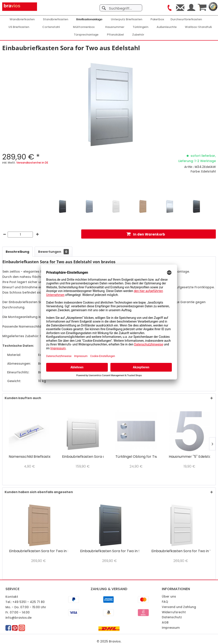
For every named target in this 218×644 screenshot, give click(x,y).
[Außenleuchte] (167, 27)
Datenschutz (172, 617)
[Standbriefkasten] (56, 19)
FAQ (165, 602)
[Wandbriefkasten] (22, 19)
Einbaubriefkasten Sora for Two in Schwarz (110, 551)
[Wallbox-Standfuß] (198, 27)
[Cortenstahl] (51, 27)
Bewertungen (53, 252)
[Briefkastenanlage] (90, 19)
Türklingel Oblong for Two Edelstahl (136, 457)
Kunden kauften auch (23, 398)
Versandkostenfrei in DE (32, 163)
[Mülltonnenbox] (84, 27)
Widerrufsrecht (174, 612)
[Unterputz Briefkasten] (127, 19)
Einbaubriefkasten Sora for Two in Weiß (181, 551)
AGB (165, 622)
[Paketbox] (157, 19)
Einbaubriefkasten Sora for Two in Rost (39, 551)
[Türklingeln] (140, 27)
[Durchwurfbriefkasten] (186, 19)
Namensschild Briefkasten (29, 457)
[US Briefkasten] (19, 27)
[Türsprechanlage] (86, 35)
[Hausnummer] (115, 27)
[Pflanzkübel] (115, 35)
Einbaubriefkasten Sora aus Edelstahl (83, 457)
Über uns (169, 596)
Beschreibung (17, 252)
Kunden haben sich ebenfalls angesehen (39, 492)
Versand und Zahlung (179, 607)
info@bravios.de (19, 618)
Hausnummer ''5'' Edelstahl (189, 457)
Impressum (171, 628)
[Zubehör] (138, 35)
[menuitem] (121, 6)
